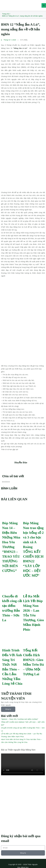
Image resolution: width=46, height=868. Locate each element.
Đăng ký (8, 709)
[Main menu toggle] (44, 5)
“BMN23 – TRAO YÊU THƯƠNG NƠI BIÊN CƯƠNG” (11, 561)
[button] (3, 482)
